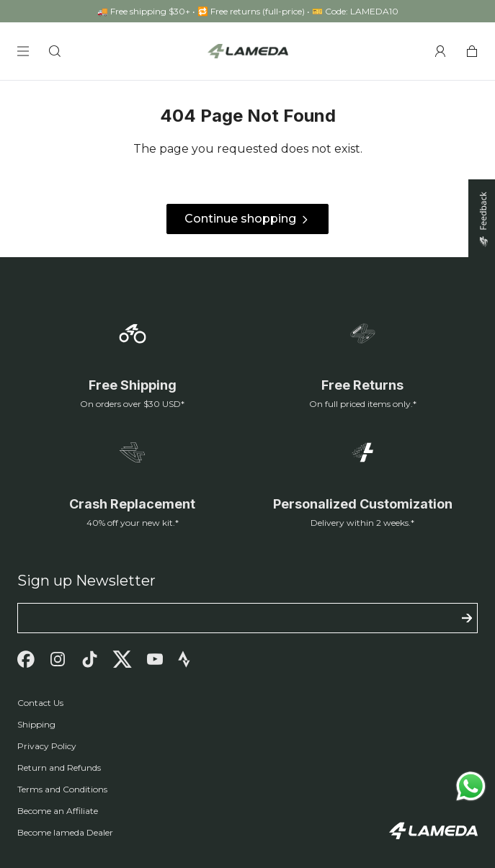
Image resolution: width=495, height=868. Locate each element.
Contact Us (40, 703)
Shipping (36, 724)
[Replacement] (133, 483)
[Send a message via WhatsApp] (471, 786)
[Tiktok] (89, 659)
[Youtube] (155, 659)
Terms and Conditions (62, 789)
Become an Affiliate (58, 811)
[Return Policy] (363, 364)
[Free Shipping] (133, 364)
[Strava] (184, 659)
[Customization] (363, 483)
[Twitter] (122, 659)
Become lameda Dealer (65, 832)
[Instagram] (58, 659)
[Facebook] (26, 659)
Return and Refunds (59, 768)
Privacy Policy (47, 746)
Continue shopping (247, 220)
